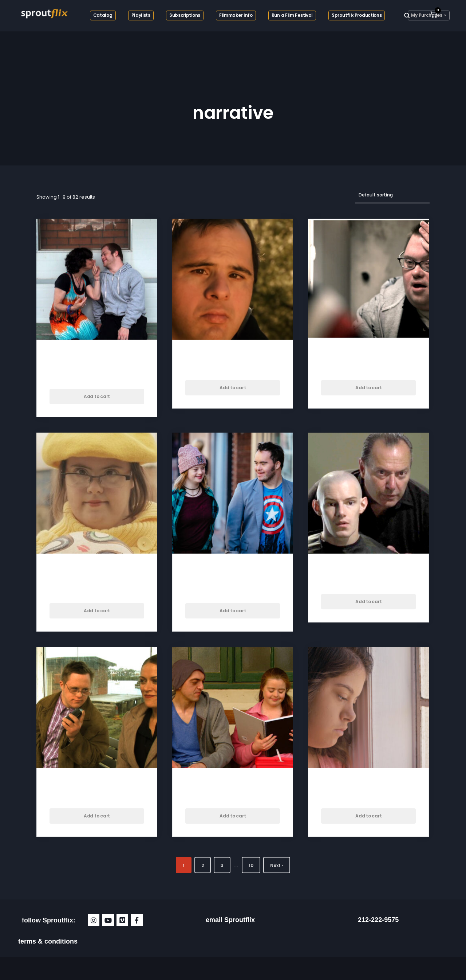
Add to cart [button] (97, 396)
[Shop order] (392, 195)
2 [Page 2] (203, 865)
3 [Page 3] (222, 865)
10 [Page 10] (251, 865)
